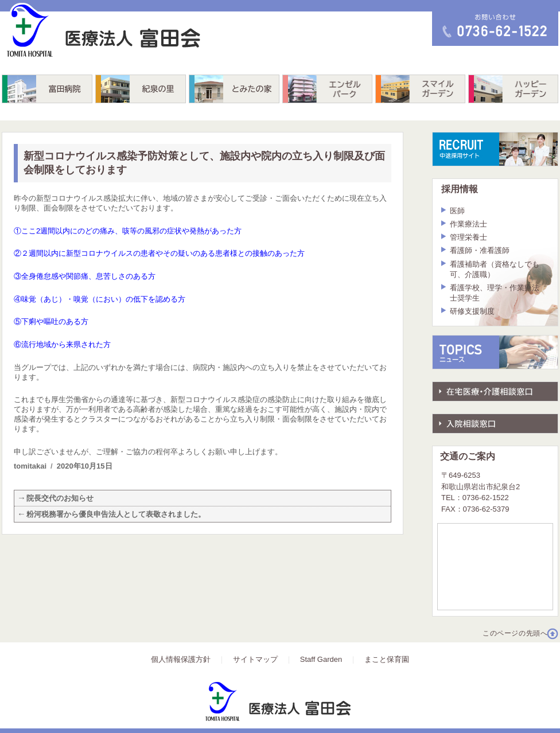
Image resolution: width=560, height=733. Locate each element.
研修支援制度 (472, 311)
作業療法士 (468, 224)
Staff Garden (321, 659)
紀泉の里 (141, 89)
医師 (457, 211)
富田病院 (47, 89)
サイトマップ (255, 659)
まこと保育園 (387, 659)
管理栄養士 (468, 237)
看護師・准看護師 (480, 250)
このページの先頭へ (515, 633)
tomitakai (30, 466)
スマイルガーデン (420, 89)
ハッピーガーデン (513, 89)
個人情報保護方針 (181, 659)
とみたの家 (234, 89)
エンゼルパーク (327, 89)
